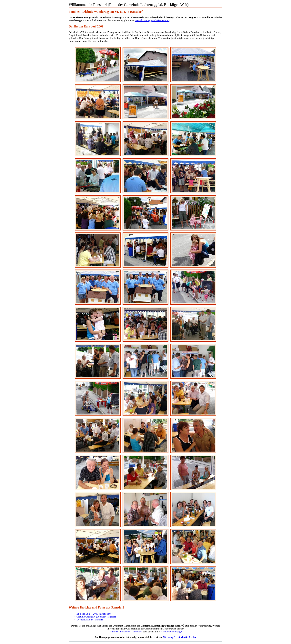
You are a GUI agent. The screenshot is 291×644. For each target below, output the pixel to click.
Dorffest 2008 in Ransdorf (90, 620)
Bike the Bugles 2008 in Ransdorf (94, 614)
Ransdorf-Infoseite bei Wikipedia (125, 632)
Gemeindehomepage (171, 632)
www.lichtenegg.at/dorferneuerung (153, 20)
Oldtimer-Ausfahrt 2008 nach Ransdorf (96, 617)
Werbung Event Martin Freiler (180, 637)
